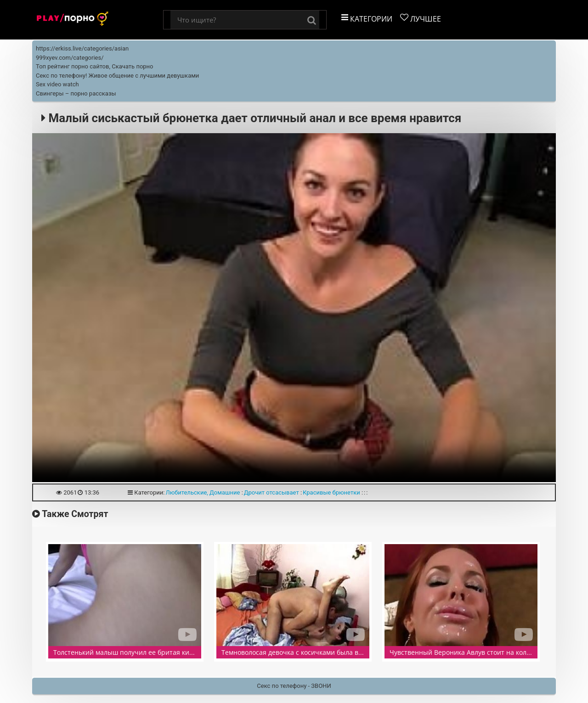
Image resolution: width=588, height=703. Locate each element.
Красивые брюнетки (331, 492)
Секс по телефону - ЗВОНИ (294, 686)
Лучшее (421, 19)
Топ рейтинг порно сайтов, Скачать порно (95, 66)
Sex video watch (57, 84)
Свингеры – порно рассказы (76, 93)
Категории (367, 19)
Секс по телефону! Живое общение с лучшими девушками (117, 76)
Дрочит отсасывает (271, 492)
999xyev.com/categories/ (70, 58)
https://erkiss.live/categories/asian (82, 48)
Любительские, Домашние (203, 492)
